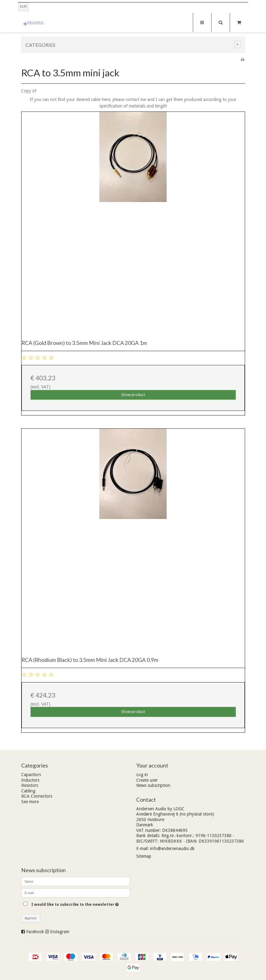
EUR (23, 6)
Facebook (35, 932)
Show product (133, 395)
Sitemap (144, 856)
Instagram (60, 932)
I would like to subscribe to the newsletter (81, 903)
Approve (31, 918)
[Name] (76, 881)
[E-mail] (76, 893)
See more (30, 802)
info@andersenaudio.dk (172, 848)
